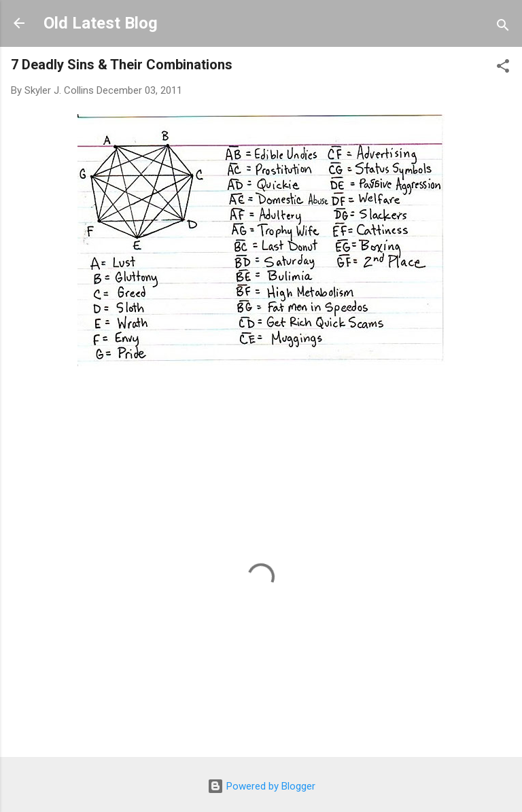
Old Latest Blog (101, 23)
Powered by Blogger (261, 786)
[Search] (503, 28)
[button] (503, 68)
